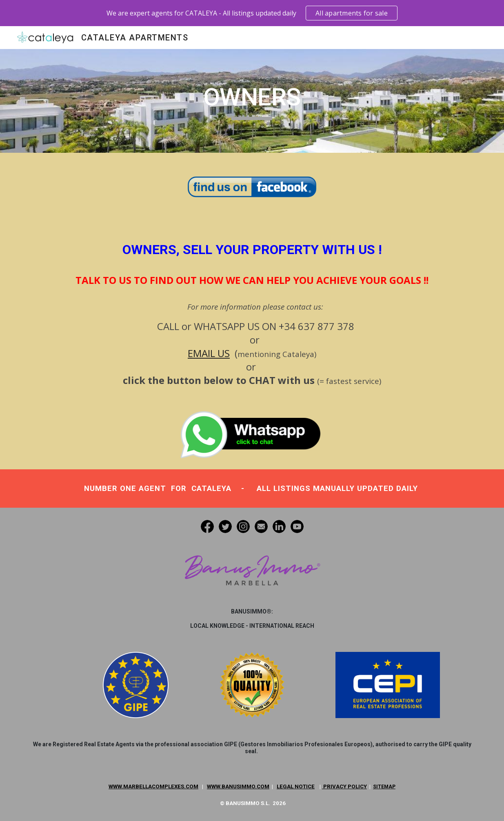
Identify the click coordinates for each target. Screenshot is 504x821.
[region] (252, 13)
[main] (252, 101)
